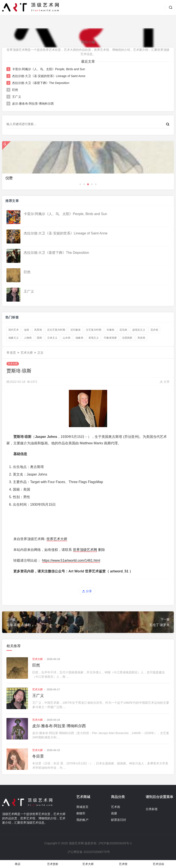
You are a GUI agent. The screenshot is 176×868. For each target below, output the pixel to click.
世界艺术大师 (57, 539)
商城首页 (82, 807)
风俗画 (141, 338)
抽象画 (79, 338)
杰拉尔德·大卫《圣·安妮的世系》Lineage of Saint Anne (49, 76)
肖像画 (110, 330)
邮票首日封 (119, 820)
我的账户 (82, 820)
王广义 (17, 97)
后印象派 (76, 330)
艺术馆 (123, 864)
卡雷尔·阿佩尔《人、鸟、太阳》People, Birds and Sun (49, 69)
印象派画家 (110, 338)
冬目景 (38, 756)
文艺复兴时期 (94, 330)
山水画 (66, 338)
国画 (39, 338)
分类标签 (152, 809)
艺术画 (116, 807)
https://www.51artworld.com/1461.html (71, 560)
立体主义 (52, 338)
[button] (80, 184)
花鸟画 (123, 330)
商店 (18, 864)
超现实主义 (139, 330)
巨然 (15, 90)
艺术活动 (158, 864)
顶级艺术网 (76, 843)
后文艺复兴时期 (56, 330)
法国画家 (127, 338)
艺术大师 (27, 353)
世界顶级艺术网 (85, 550)
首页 (13, 353)
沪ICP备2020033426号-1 (115, 843)
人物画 (28, 338)
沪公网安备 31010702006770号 (88, 852)
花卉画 (154, 330)
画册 (114, 813)
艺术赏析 (53, 864)
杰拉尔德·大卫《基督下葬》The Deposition (41, 83)
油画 (26, 330)
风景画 (38, 330)
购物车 (81, 813)
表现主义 (94, 338)
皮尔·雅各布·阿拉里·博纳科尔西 (33, 104)
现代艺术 (14, 330)
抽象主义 (14, 338)
